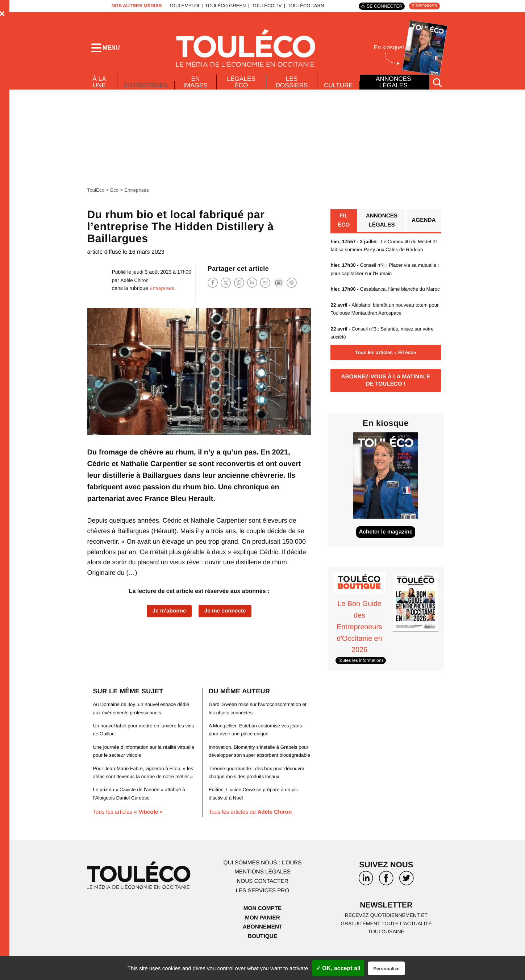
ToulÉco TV (265, 6)
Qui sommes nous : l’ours (263, 884)
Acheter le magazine (386, 546)
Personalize (386, 969)
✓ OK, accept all (338, 968)
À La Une (99, 84)
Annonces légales (393, 84)
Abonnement (262, 948)
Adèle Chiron (135, 282)
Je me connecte (226, 614)
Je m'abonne (168, 614)
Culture (338, 87)
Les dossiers (291, 84)
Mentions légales (263, 893)
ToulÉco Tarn (304, 6)
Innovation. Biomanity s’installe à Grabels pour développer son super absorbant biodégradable (255, 768)
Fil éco (343, 223)
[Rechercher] (437, 85)
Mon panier (262, 939)
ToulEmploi (182, 6)
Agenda (423, 223)
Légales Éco (242, 84)
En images (197, 84)
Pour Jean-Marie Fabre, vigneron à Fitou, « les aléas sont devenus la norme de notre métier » (141, 789)
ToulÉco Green (224, 6)
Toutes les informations (362, 673)
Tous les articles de (252, 833)
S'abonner (424, 6)
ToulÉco (96, 192)
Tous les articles (129, 833)
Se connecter (382, 6)
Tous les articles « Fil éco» (386, 364)
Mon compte (262, 929)
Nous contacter (262, 902)
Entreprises (147, 86)
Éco (115, 192)
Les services (262, 911)
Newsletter (386, 927)
